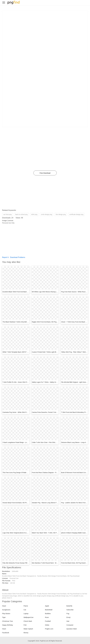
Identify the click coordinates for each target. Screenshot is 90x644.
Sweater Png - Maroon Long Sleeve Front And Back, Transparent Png (55, 503)
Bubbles (48, 613)
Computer (70, 625)
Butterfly (69, 606)
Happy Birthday (8, 625)
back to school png (21, 214)
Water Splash (28, 629)
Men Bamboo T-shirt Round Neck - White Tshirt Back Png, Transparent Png (57, 563)
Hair (68, 621)
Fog (68, 613)
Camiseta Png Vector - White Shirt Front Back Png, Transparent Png (25, 412)
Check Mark (28, 621)
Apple (47, 606)
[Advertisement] (45, 25)
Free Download (45, 173)
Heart (4, 606)
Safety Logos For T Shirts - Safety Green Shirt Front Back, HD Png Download (57, 382)
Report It (5, 257)
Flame (26, 606)
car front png (7, 214)
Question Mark (72, 629)
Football (48, 621)
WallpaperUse (28, 617)
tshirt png (34, 214)
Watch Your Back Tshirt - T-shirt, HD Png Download (49, 533)
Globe (47, 625)
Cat (25, 610)
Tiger (4, 617)
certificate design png (76, 214)
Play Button (6, 613)
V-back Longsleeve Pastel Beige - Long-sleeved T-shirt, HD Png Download (27, 442)
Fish (25, 625)
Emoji (68, 617)
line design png (61, 214)
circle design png (46, 214)
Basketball (49, 610)
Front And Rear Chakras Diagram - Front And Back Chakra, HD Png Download (58, 473)
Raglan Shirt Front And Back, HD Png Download (48, 322)
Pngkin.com (49, 629)
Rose (47, 617)
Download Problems (18, 257)
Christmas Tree (7, 621)
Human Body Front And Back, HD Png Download (19, 503)
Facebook (6, 633)
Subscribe (70, 610)
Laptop (26, 613)
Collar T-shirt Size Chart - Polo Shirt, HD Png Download (50, 442)
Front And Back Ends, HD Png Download (74, 563)
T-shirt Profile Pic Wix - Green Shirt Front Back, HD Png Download (24, 382)
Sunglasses (6, 610)
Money (26, 633)
